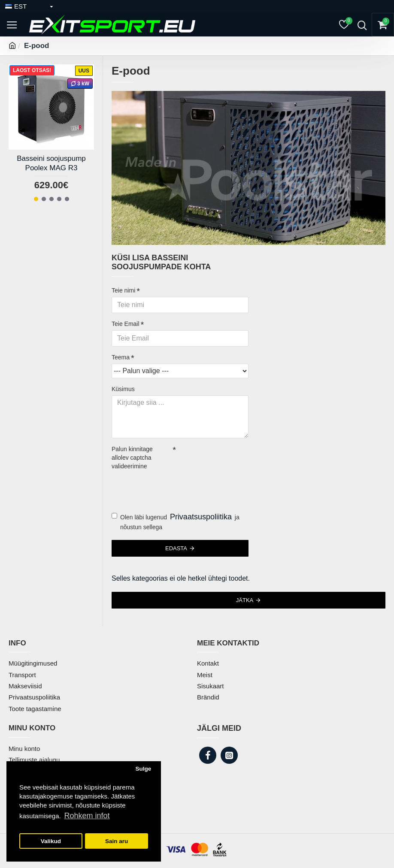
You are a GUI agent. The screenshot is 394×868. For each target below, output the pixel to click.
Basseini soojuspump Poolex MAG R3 (51, 163)
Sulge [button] (143, 769)
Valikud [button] (51, 841)
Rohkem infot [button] (87, 816)
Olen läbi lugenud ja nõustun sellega (176, 521)
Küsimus (123, 389)
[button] (36, 199)
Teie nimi (123, 290)
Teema (121, 357)
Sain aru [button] (117, 841)
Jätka (245, 600)
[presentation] (172, 488)
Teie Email (126, 324)
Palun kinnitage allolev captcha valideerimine (132, 458)
